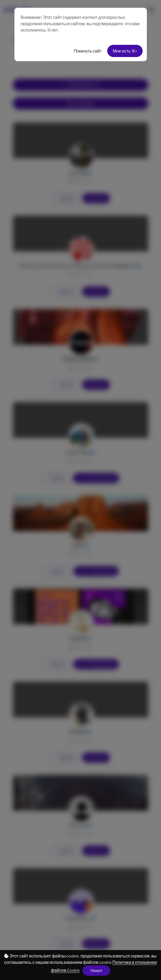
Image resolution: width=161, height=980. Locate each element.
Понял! (96, 971)
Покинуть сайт (88, 51)
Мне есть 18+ (125, 51)
